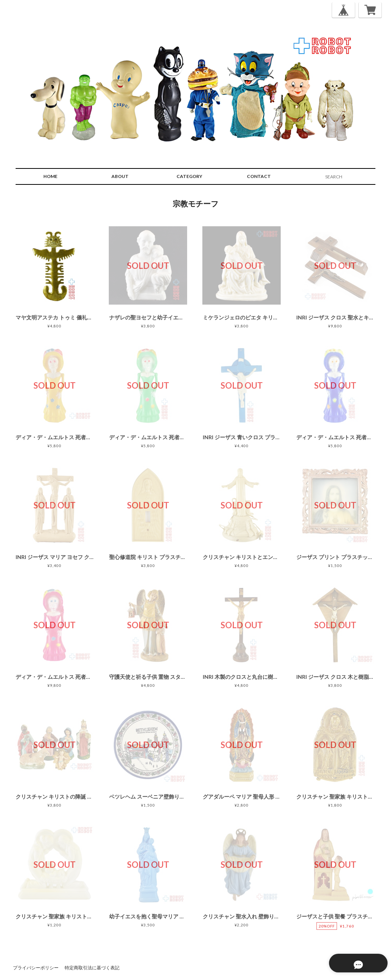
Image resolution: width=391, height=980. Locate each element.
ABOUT (120, 176)
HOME (50, 176)
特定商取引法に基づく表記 (92, 968)
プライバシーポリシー (36, 968)
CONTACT (259, 176)
